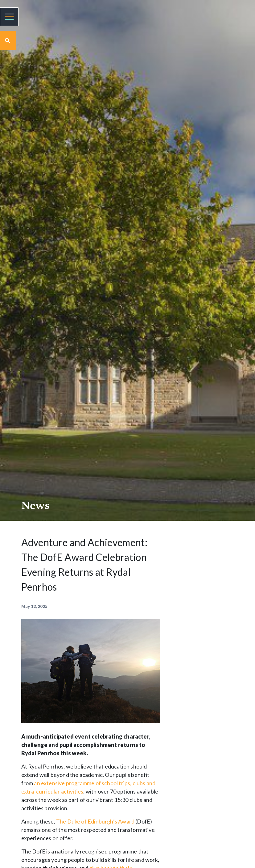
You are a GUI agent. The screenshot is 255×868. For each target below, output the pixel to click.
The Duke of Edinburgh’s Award (95, 821)
